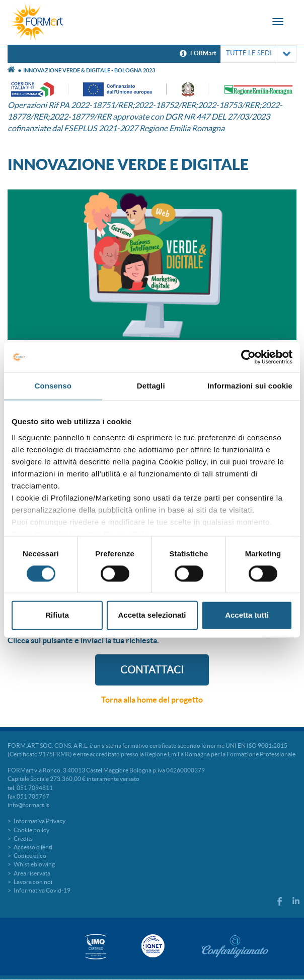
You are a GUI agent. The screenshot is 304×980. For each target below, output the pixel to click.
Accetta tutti (247, 615)
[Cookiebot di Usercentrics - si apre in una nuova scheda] (248, 357)
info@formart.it (28, 805)
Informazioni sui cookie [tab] (250, 386)
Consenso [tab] (53, 386)
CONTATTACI (152, 670)
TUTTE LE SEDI (258, 54)
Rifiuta (57, 615)
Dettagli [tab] (151, 386)
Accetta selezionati (152, 615)
